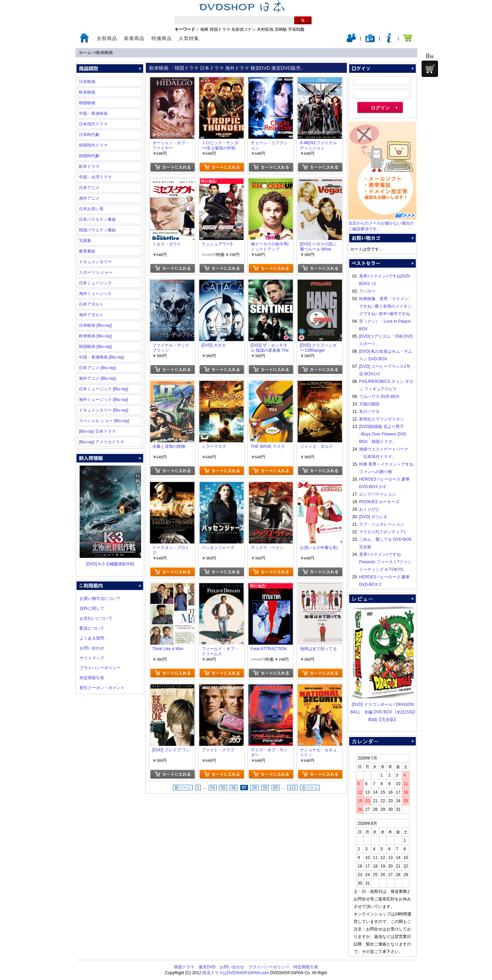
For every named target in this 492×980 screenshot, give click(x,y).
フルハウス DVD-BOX (379, 397)
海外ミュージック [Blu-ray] (104, 400)
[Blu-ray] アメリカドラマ (101, 442)
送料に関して (92, 608)
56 (234, 788)
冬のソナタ (369, 412)
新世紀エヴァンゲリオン (382, 419)
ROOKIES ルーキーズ (379, 502)
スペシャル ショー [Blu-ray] (104, 421)
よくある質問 (92, 638)
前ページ (183, 788)
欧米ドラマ (89, 166)
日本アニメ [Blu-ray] (97, 368)
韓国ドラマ (220, 29)
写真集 (85, 241)
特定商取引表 (92, 678)
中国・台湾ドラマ (95, 177)
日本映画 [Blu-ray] (95, 325)
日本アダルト (91, 304)
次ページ (310, 788)
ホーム (85, 53)
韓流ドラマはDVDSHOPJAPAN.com (236, 973)
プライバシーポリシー (100, 668)
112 (292, 788)
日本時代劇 (89, 135)
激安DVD (207, 967)
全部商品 (107, 38)
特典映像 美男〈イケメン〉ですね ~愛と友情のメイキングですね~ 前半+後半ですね (386, 306)
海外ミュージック (95, 294)
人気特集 (189, 38)
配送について (92, 628)
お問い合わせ (92, 648)
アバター (367, 291)
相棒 (204, 29)
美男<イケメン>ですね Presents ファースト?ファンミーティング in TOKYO (385, 562)
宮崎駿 (281, 29)
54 (213, 788)
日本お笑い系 (91, 209)
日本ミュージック (95, 283)
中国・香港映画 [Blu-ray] (101, 357)
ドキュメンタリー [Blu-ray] (104, 410)
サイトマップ (92, 658)
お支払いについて (96, 618)
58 (254, 788)
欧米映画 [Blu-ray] (95, 336)
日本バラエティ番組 (97, 219)
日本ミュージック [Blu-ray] (104, 389)
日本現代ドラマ (93, 124)
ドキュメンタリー (95, 262)
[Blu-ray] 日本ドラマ (97, 431)
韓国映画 (87, 103)
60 (276, 788)
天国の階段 (369, 404)
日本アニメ (89, 188)
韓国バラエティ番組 (97, 230)
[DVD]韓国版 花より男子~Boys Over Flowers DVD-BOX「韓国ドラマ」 (383, 434)
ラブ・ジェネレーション (382, 524)
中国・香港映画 (93, 113)
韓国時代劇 (89, 156)
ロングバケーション (378, 494)
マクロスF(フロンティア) (382, 532)
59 (265, 788)
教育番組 (87, 251)
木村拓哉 (265, 29)
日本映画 (87, 82)
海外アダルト (91, 315)
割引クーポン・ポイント (102, 688)
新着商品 (134, 38)
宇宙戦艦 (296, 29)
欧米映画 (105, 53)
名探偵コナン (244, 29)
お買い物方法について (100, 599)
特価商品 (162, 38)
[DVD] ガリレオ (373, 517)
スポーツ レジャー (96, 272)
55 (223, 788)
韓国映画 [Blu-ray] (95, 347)
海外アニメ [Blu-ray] (97, 378)
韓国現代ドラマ (93, 145)
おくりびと (369, 509)
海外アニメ (89, 198)
